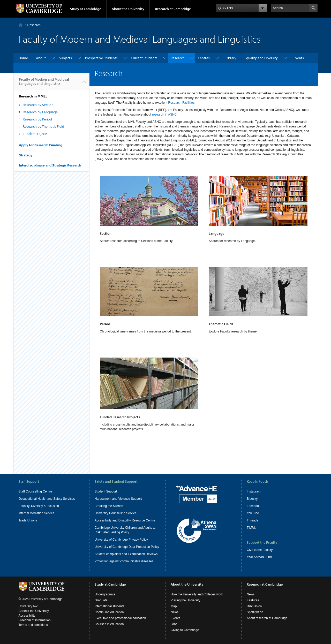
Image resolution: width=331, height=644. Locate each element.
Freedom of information (35, 620)
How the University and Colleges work (197, 594)
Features (253, 600)
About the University (128, 9)
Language (216, 233)
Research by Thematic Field (43, 126)
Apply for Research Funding (41, 145)
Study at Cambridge (86, 9)
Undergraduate (105, 594)
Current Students (144, 58)
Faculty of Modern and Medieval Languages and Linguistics (44, 84)
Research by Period (37, 119)
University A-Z (28, 606)
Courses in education (109, 624)
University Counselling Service (116, 513)
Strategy (26, 155)
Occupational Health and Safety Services (47, 499)
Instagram (254, 491)
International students (110, 606)
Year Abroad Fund (259, 557)
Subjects (65, 58)
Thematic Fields (221, 324)
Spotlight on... (256, 612)
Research (34, 25)
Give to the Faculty (260, 550)
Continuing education (109, 612)
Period (105, 324)
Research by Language (40, 112)
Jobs (174, 624)
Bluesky (252, 499)
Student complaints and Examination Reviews (126, 554)
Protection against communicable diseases (124, 561)
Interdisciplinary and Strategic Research (50, 165)
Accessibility (27, 616)
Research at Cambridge (173, 9)
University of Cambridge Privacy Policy (121, 540)
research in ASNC (164, 115)
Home (21, 25)
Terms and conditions (33, 625)
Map (174, 606)
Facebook (254, 506)
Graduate (101, 600)
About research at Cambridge (267, 618)
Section (106, 233)
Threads (252, 520)
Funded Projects (35, 134)
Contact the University (34, 611)
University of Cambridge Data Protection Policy (127, 547)
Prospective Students (101, 58)
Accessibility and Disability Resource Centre (125, 520)
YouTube (253, 513)
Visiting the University (186, 600)
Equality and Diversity (261, 58)
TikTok (251, 528)
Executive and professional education (120, 618)
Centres (204, 58)
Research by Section (38, 105)
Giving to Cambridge (185, 630)
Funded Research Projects (120, 417)
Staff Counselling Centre (35, 491)
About (41, 58)
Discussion (254, 606)
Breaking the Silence (109, 506)
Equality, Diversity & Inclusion (39, 506)
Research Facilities (181, 103)
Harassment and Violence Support (118, 499)
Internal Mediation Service (37, 513)
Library (231, 58)
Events (299, 58)
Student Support (106, 491)
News (175, 612)
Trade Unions (28, 520)
